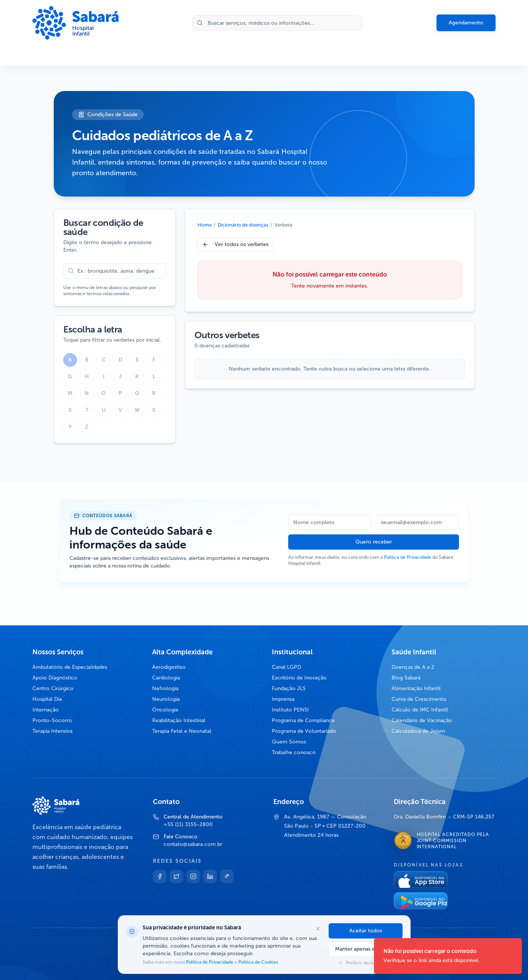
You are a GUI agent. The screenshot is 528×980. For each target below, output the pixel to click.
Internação (46, 710)
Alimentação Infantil (416, 688)
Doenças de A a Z (413, 667)
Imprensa (283, 699)
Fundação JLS (289, 688)
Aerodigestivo (169, 667)
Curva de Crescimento (419, 699)
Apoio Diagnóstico (55, 678)
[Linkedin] (210, 876)
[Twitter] (177, 876)
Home (205, 225)
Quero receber (374, 542)
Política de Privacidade (408, 557)
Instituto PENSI (290, 710)
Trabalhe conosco (294, 752)
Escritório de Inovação (299, 678)
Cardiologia (166, 678)
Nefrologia (165, 688)
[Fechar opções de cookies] (318, 929)
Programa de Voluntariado (304, 731)
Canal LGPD (286, 667)
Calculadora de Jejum (418, 731)
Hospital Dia (47, 699)
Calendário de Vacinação (422, 720)
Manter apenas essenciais (366, 949)
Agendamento (466, 23)
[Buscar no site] (278, 23)
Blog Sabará (406, 678)
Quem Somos (289, 742)
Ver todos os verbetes (235, 244)
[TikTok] (227, 876)
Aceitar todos (366, 931)
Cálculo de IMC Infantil (420, 710)
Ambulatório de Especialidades (70, 667)
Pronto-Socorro (52, 720)
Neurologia (166, 699)
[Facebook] (160, 876)
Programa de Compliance (303, 720)
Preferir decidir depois (366, 963)
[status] (448, 956)
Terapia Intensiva (52, 731)
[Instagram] (193, 876)
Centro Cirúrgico (53, 688)
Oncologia (165, 710)
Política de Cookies (258, 962)
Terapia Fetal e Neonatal (182, 731)
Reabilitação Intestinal (179, 720)
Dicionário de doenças (243, 225)
